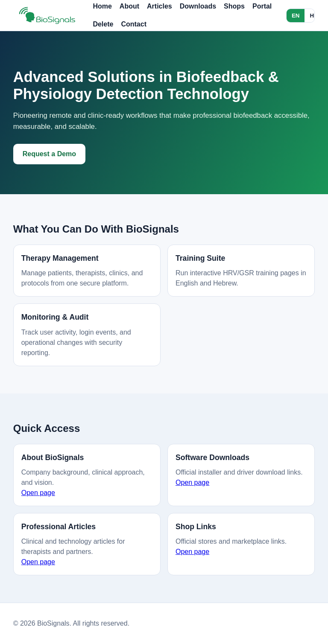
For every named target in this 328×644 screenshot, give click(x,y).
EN (296, 16)
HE (314, 16)
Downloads (198, 6)
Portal (262, 6)
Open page (38, 493)
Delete (103, 24)
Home (102, 6)
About (129, 6)
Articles (160, 6)
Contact (134, 24)
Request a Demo (49, 154)
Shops (234, 6)
